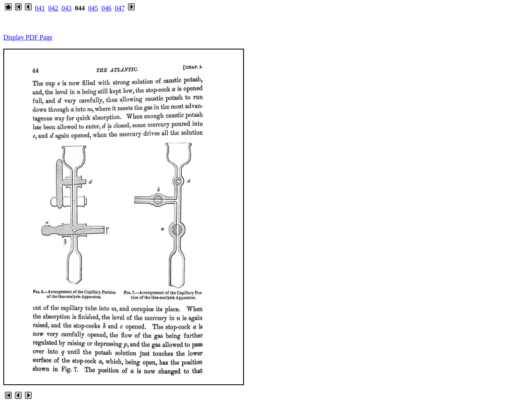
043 (66, 8)
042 (53, 8)
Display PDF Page (28, 37)
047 (120, 8)
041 (40, 8)
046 (106, 8)
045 (93, 8)
